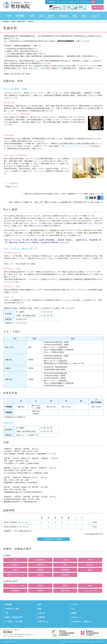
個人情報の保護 (9, 642)
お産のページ (77, 617)
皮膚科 (15, 570)
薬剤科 (65, 586)
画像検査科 (15, 591)
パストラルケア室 (90, 591)
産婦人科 (15, 565)
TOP (9, 16)
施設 (40, 604)
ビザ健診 (9, 622)
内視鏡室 (40, 591)
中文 (77, 2)
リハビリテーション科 (15, 586)
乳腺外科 (40, 565)
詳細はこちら (11, 187)
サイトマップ (62, 2)
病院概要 (9, 604)
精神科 (90, 570)
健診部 (63, 66)
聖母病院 (6, 22)
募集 (84, 16)
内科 (15, 560)
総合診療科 (40, 560)
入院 (7, 613)
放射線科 (40, 570)
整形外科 (90, 565)
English (71, 2)
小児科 (65, 560)
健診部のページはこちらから (17, 323)
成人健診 (19, 622)
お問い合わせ (98, 7)
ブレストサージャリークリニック (77, 146)
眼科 (65, 565)
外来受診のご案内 (12, 609)
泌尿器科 (40, 575)
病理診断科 (65, 575)
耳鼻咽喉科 (65, 570)
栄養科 (40, 586)
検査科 (90, 586)
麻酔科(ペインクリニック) (15, 575)
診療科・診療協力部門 (18, 22)
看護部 (74, 613)
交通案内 (52, 2)
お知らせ (42, 613)
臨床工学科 (65, 591)
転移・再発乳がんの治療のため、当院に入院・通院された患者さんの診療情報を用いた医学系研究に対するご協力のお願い (55, 202)
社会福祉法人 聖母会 (80, 622)
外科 (90, 560)
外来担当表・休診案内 (53, 539)
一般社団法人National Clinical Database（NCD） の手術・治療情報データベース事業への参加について (62, 194)
